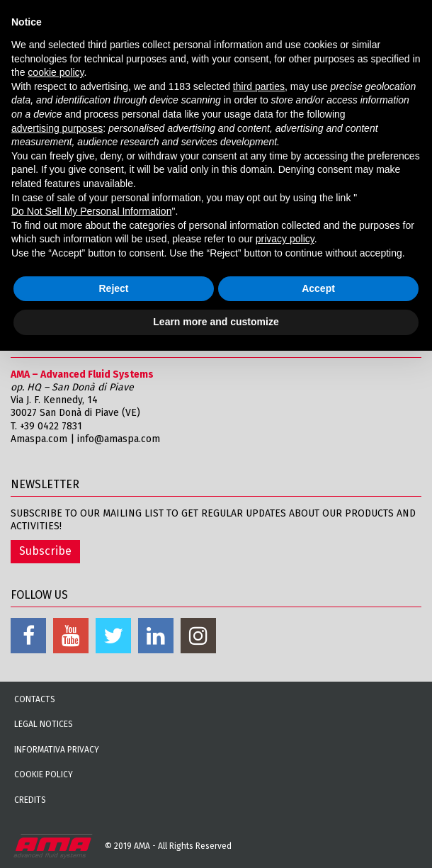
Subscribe (45, 551)
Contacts (35, 699)
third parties (259, 86)
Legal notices (44, 724)
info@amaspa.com (119, 439)
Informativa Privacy (57, 750)
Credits (30, 800)
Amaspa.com (39, 439)
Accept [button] (318, 288)
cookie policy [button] (56, 72)
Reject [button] (113, 288)
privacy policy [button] (285, 239)
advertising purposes (57, 128)
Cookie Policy (44, 774)
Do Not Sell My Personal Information (91, 211)
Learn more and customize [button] (216, 322)
